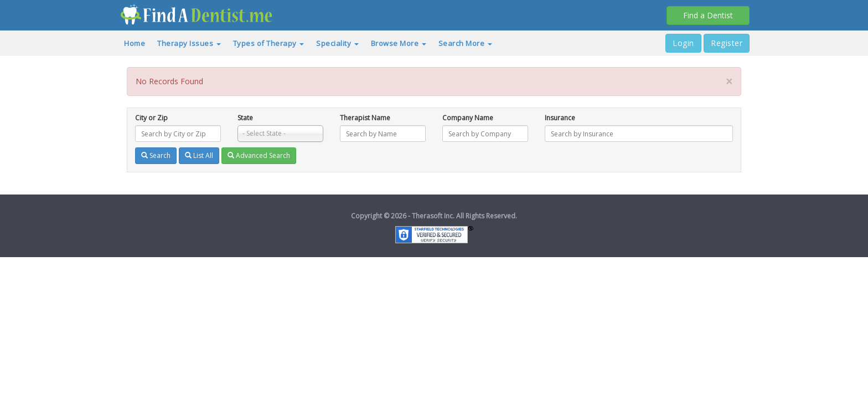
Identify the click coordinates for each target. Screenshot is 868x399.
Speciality (337, 43)
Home (135, 43)
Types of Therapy (269, 43)
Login (683, 43)
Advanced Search (259, 155)
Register (727, 43)
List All (199, 155)
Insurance (560, 118)
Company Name (468, 118)
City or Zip (151, 118)
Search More (465, 43)
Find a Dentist (708, 15)
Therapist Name (365, 118)
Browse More (399, 43)
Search (156, 155)
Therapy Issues (189, 43)
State (245, 118)
